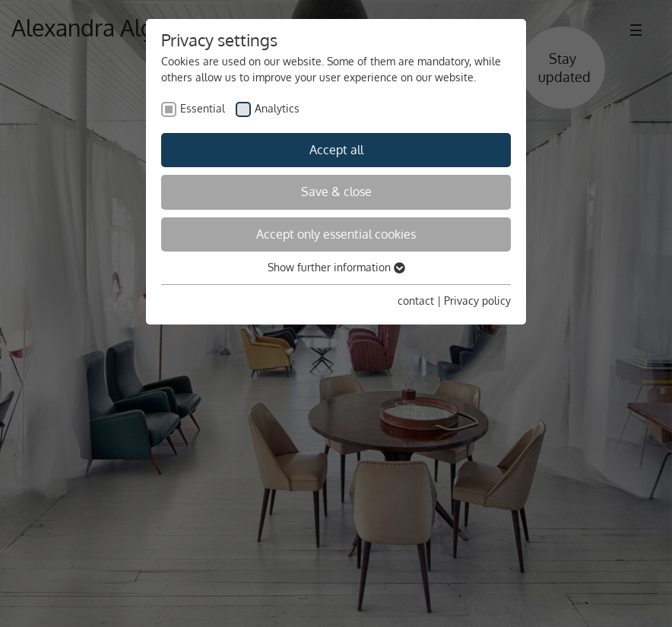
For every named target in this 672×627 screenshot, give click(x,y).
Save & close (336, 192)
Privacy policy (477, 301)
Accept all (336, 150)
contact (416, 301)
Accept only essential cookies (336, 234)
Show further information (336, 267)
